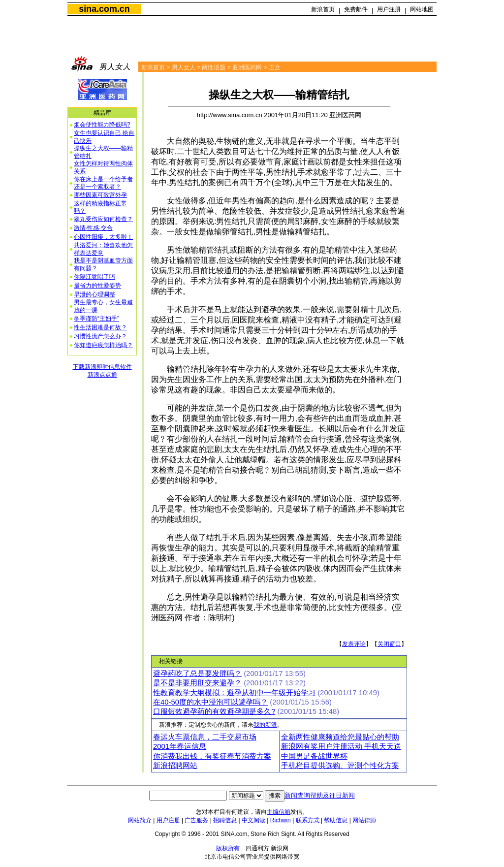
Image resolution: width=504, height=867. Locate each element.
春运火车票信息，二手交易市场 (205, 737)
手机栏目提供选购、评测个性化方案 (340, 766)
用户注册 (389, 9)
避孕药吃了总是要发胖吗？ (197, 674)
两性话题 (214, 67)
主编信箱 (279, 812)
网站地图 (422, 9)
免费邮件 (356, 9)
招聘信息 (225, 820)
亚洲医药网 (247, 67)
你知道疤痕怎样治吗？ (103, 345)
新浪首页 (323, 9)
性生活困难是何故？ (100, 327)
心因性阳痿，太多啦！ (103, 237)
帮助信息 (336, 820)
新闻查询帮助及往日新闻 (320, 795)
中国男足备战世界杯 (314, 756)
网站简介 (140, 820)
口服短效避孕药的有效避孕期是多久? (214, 711)
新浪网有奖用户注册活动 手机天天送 (341, 746)
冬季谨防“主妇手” (96, 319)
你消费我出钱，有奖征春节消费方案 (212, 756)
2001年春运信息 (180, 746)
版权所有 (228, 848)
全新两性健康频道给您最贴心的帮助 (340, 737)
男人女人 (184, 67)
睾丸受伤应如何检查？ (103, 219)
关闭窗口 (389, 644)
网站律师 (364, 820)
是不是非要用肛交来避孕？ (197, 683)
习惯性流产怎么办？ (100, 336)
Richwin (281, 820)
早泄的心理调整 (94, 294)
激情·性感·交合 (93, 228)
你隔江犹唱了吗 (94, 277)
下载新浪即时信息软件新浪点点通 (102, 371)
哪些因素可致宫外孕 (100, 195)
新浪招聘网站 (175, 766)
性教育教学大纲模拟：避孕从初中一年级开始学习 (234, 693)
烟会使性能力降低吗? (102, 125)
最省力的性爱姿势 (97, 286)
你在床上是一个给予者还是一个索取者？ (103, 183)
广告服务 (196, 820)
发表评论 (354, 644)
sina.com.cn (104, 9)
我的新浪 (265, 725)
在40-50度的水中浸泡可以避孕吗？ (210, 702)
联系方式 (308, 820)
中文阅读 (253, 820)
